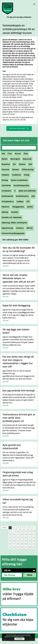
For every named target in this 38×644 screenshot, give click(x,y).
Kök (33, 196)
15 (10, 534)
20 (30, 534)
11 (22, 531)
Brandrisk (5, 164)
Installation (6, 191)
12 (26, 531)
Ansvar (17, 154)
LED (27, 202)
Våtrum (29, 228)
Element (15, 170)
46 (22, 547)
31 (18, 541)
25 (22, 538)
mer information (28, 637)
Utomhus (19, 228)
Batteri (4, 159)
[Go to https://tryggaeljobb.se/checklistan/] (19, 619)
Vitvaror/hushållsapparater (13, 233)
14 (34, 531)
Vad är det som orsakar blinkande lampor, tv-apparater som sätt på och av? (19, 278)
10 (18, 531)
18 (22, 534)
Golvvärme (6, 186)
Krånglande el (7, 202)
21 (34, 534)
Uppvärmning (7, 228)
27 (30, 538)
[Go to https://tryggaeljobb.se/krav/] (19, 594)
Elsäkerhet (16, 175)
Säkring (4, 212)
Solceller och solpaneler (11, 218)
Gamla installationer (19, 180)
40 (26, 544)
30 (14, 541)
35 (34, 541)
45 (18, 547)
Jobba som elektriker (27, 191)
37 (14, 544)
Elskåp (26, 175)
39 (22, 544)
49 (34, 547)
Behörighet (15, 159)
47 (26, 547)
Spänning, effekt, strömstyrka (14, 223)
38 (18, 544)
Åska (25, 154)
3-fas (9, 154)
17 (18, 534)
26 (26, 538)
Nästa (4, 528)
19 (26, 534)
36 (10, 544)
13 (30, 531)
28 (34, 538)
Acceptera (19, 639)
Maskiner (5, 207)
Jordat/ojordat (7, 196)
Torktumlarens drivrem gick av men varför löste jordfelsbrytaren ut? (19, 418)
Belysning (27, 159)
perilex (29, 207)
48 (30, 547)
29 (10, 541)
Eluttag (4, 180)
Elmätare (5, 175)
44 (14, 547)
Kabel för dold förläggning (16, 306)
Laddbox (19, 202)
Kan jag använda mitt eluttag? (19, 391)
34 (30, 541)
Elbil (30, 164)
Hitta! (30, 575)
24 (18, 538)
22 (10, 538)
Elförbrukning (27, 170)
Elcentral (5, 170)
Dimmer (22, 164)
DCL (14, 164)
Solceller (14, 212)
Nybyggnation (18, 207)
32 (22, 541)
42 (34, 544)
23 (14, 538)
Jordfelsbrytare (22, 196)
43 (10, 547)
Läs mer (6, 266)
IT (14, 191)
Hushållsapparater (21, 186)
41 (30, 544)
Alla (3, 154)
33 (26, 541)
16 (14, 534)
